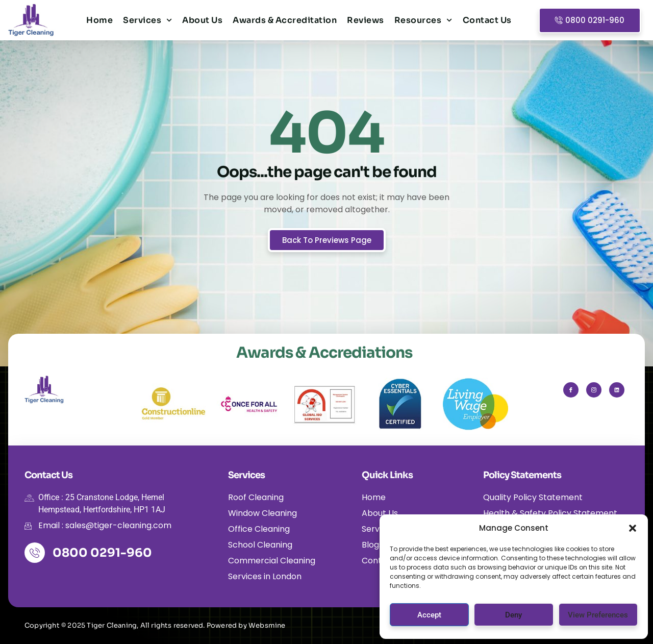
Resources (423, 20)
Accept (429, 615)
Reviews (366, 20)
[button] (633, 528)
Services (147, 20)
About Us (202, 20)
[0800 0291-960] (35, 553)
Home (99, 20)
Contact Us (487, 20)
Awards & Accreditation (285, 20)
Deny (513, 615)
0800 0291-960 (102, 553)
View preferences (598, 615)
